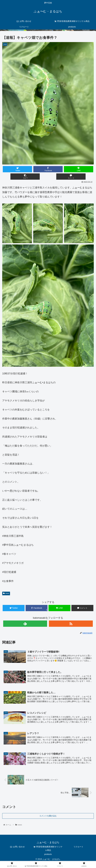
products (48, 855)
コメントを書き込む (48, 817)
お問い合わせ (17, 848)
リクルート (78, 848)
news (6, 593)
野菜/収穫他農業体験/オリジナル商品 (48, 849)
